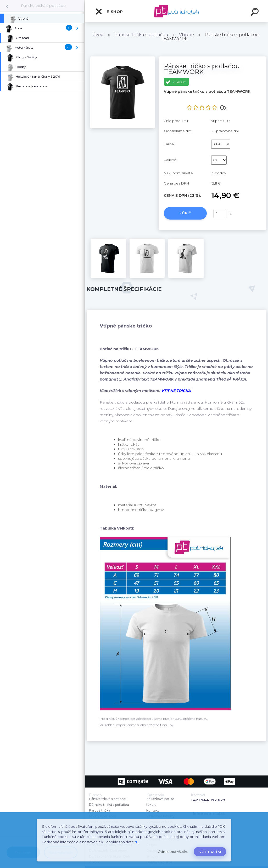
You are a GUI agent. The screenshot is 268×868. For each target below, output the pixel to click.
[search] (255, 13)
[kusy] (220, 214)
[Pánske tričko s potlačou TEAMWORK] (123, 58)
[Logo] (177, 11)
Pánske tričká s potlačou (43, 5)
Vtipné (186, 35)
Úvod (98, 35)
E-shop (109, 12)
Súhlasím (210, 852)
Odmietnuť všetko (173, 852)
